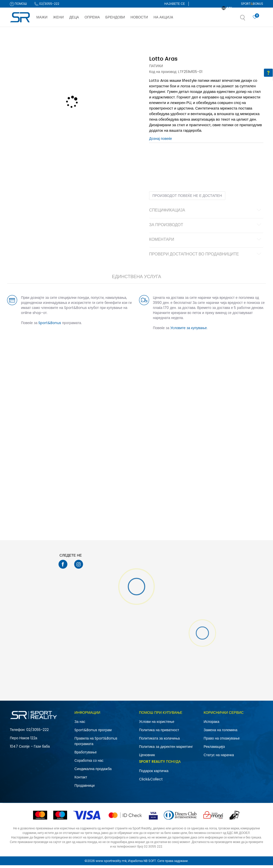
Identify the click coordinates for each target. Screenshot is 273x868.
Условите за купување (189, 331)
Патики (156, 69)
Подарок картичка (154, 774)
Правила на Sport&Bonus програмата (96, 744)
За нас (80, 724)
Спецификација (204, 213)
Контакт (81, 780)
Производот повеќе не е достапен (187, 198)
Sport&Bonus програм (93, 733)
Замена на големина (221, 733)
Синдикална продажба (93, 772)
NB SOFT (150, 864)
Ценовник (147, 758)
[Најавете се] (255, 17)
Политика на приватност (159, 733)
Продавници (85, 788)
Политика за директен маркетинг (166, 749)
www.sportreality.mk (111, 864)
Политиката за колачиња (159, 741)
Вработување (86, 755)
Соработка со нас (89, 763)
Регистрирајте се (179, 11)
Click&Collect (151, 782)
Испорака (211, 724)
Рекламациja (214, 749)
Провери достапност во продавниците (204, 257)
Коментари (204, 243)
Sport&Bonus (52, 326)
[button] (248, 19)
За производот (204, 228)
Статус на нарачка (219, 758)
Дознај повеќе (161, 141)
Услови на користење (157, 724)
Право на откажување (222, 741)
